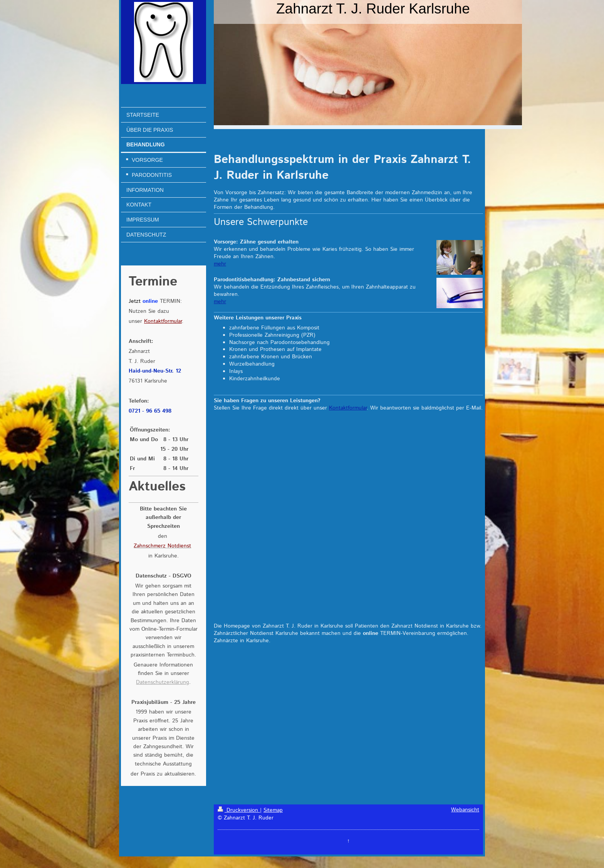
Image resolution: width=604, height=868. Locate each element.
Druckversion (239, 810)
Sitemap (273, 810)
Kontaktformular (348, 408)
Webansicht (465, 810)
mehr (220, 264)
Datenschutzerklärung (163, 682)
